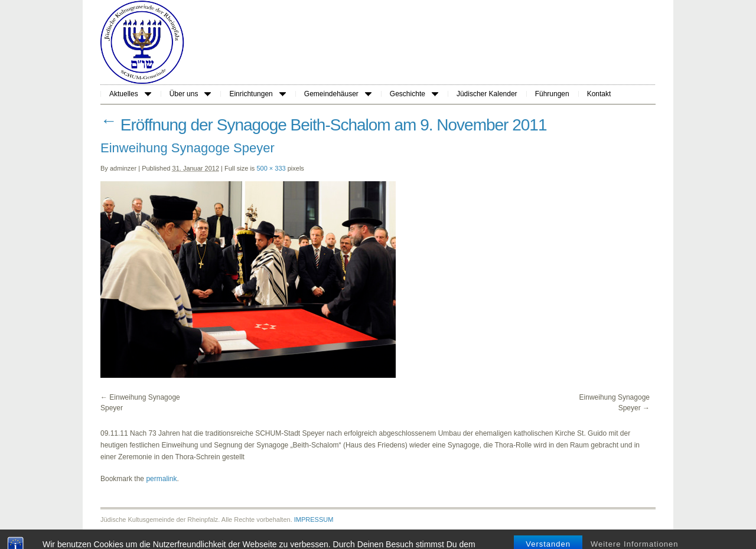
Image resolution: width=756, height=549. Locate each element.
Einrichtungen (257, 94)
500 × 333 (271, 168)
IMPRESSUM (314, 519)
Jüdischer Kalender (487, 94)
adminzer (123, 168)
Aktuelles (130, 94)
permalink (161, 479)
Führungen (552, 94)
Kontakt (599, 94)
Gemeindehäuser (338, 94)
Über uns (190, 94)
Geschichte (414, 94)
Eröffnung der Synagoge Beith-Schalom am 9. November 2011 (324, 125)
